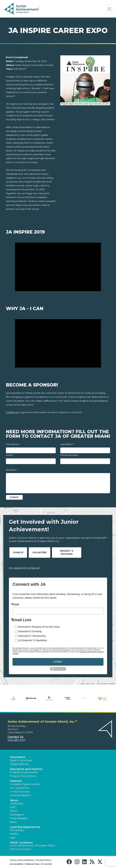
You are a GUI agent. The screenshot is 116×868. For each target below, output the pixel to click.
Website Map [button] (32, 864)
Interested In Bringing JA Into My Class (39, 627)
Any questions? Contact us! (24, 568)
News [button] (13, 822)
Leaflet (82, 684)
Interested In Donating (30, 631)
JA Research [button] (17, 815)
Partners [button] (16, 781)
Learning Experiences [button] (25, 827)
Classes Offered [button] (19, 764)
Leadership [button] (16, 804)
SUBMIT (58, 662)
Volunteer (39, 552)
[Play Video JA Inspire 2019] (58, 267)
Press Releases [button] (19, 818)
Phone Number (69, 455)
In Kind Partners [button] (20, 792)
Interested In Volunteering (32, 636)
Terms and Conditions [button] (22, 860)
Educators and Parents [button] (26, 769)
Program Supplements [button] (24, 772)
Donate (18, 552)
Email (10, 455)
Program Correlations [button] (23, 776)
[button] (70, 862)
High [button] (13, 838)
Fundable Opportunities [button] (25, 784)
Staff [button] (13, 807)
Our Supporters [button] (20, 788)
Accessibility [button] (17, 864)
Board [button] (14, 811)
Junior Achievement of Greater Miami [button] (32, 846)
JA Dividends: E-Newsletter (33, 640)
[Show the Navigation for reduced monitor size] (109, 9)
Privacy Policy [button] (43, 860)
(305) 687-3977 (17, 740)
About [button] (14, 800)
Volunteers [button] (18, 757)
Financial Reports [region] (20, 795)
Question (12, 470)
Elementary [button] (17, 830)
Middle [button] (14, 834)
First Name (13, 444)
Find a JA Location (21, 849)
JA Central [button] (47, 864)
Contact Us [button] (15, 737)
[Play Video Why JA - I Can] (58, 343)
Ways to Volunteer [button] (21, 760)
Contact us (12, 412)
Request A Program (67, 552)
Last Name (67, 444)
